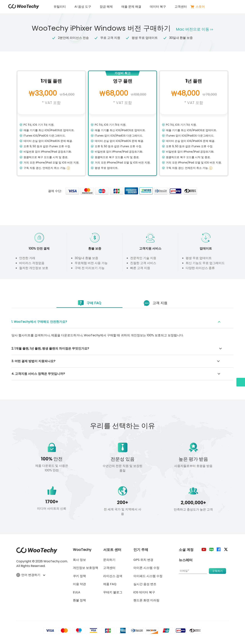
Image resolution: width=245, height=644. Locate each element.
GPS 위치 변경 (143, 560)
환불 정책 (79, 600)
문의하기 (109, 560)
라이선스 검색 (113, 576)
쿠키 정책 (79, 576)
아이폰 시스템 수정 (146, 568)
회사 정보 (79, 560)
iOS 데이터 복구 (144, 592)
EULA (77, 592)
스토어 (198, 7)
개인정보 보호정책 (86, 568)
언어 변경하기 (31, 575)
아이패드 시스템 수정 (148, 576)
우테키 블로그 (113, 592)
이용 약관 (79, 584)
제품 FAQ (110, 584)
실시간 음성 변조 (145, 584)
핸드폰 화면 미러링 (146, 600)
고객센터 (181, 7)
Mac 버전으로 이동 (195, 29)
